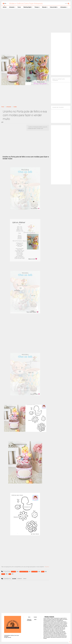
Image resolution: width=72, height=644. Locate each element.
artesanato (9, 107)
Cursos (19, 7)
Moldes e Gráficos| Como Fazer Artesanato (26, 4)
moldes (15, 107)
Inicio (5, 7)
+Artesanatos (64, 7)
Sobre (35, 620)
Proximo (47, 567)
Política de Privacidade (29, 620)
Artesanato (12, 7)
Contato (35, 617)
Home (3, 107)
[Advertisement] (36, 21)
